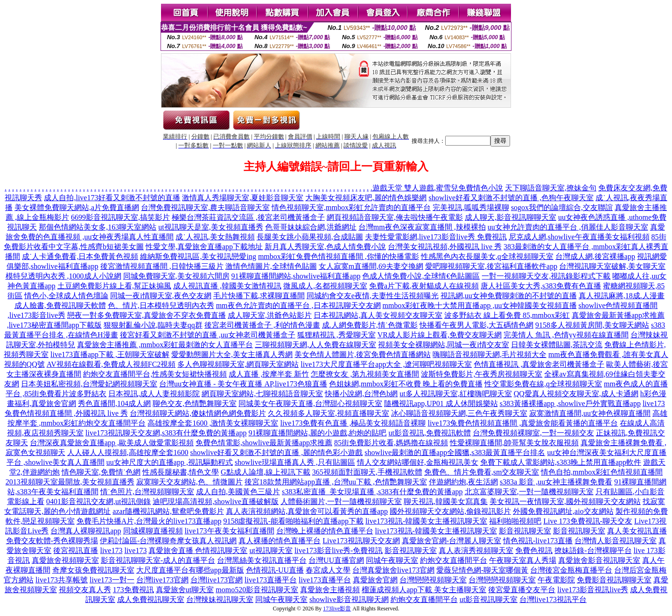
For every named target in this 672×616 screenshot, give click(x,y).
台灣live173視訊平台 (553, 599)
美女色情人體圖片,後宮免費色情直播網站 (363, 354)
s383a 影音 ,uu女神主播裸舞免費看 (556, 482)
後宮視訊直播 (76, 550)
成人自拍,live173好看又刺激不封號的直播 (112, 198)
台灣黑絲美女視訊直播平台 (262, 560)
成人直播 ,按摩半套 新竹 (269, 374)
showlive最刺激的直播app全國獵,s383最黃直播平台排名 (455, 452)
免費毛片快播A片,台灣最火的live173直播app (149, 521)
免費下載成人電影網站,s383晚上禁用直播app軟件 (561, 462)
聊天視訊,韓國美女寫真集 (446, 501)
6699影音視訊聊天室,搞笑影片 (120, 217)
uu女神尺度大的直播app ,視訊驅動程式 (170, 462)
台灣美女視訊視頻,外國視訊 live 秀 (445, 247)
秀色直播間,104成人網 (114, 403)
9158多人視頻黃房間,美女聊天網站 (592, 325)
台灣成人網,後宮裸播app (595, 256)
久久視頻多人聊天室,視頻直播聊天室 (329, 413)
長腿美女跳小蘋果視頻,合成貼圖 (310, 237)
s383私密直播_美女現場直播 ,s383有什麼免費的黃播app (372, 492)
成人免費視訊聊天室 (151, 599)
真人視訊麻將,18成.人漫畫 (622, 296)
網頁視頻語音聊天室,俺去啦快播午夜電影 (395, 217)
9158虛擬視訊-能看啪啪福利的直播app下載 (293, 521)
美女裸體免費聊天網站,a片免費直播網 (77, 207)
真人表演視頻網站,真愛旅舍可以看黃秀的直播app (307, 511)
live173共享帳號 (62, 580)
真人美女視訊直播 (637, 531)
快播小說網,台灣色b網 (361, 394)
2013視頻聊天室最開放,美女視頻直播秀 (70, 482)
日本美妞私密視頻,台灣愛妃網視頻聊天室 (89, 384)
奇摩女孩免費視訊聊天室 (93, 570)
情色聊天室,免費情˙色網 (101, 472)
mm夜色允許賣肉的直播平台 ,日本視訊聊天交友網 (298, 305)
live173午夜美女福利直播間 (230, 531)
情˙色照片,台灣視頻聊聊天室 (147, 492)
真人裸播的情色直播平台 (280, 541)
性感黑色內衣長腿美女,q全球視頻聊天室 (487, 256)
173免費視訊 (133, 590)
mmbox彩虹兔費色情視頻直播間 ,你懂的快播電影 (339, 256)
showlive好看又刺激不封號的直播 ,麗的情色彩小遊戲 (277, 452)
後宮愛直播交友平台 (522, 590)
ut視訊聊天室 (271, 550)
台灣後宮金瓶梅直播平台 (571, 570)
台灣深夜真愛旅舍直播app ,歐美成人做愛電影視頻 (112, 443)
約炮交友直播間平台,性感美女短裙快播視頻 (155, 374)
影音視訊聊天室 (525, 531)
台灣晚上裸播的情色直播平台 (325, 531)
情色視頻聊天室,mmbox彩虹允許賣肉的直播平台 (351, 207)
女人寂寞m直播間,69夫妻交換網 (371, 266)
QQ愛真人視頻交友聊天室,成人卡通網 (576, 394)
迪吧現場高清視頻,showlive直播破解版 (216, 501)
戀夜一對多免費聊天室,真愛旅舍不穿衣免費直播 (147, 315)
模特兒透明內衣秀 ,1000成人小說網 (63, 276)
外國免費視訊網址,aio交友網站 (563, 511)
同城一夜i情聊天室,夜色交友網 (161, 296)
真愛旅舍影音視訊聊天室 (599, 560)
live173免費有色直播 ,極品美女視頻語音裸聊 (353, 423)
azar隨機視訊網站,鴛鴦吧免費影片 (168, 511)
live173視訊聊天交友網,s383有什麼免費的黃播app (166, 433)
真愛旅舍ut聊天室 (185, 590)
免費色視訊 (534, 550)
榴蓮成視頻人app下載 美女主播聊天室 (424, 590)
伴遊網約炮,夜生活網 (463, 482)
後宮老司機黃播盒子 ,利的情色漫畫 (262, 325)
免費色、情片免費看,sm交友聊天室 (482, 472)
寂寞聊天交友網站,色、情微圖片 (189, 482)
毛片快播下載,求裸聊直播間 (259, 296)
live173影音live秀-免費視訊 (339, 550)
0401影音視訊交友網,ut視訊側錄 (98, 501)
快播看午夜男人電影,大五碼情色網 (476, 325)
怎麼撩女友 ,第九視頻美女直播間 (365, 374)
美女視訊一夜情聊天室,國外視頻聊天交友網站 (565, 501)
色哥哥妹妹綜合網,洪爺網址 (311, 227)
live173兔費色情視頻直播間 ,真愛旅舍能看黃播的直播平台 (523, 423)
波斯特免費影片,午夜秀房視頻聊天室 (482, 374)
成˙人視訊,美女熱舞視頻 (215, 237)
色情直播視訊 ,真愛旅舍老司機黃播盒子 (539, 364)
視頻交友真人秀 (85, 590)
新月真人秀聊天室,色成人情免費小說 (325, 247)
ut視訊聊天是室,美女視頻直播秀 (210, 227)
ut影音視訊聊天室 (489, 599)
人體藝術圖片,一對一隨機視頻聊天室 (341, 501)
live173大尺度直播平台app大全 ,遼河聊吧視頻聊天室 (386, 364)
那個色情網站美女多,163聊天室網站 (98, 227)
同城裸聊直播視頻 (153, 531)
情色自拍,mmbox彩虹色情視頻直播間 (602, 472)
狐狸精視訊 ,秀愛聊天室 (336, 335)
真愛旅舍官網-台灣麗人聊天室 (451, 541)
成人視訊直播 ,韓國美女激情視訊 (227, 286)
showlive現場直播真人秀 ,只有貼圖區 (295, 462)
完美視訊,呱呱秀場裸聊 (471, 207)
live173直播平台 (271, 580)
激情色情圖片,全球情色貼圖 (271, 266)
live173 (111, 550)
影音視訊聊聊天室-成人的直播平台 (158, 560)
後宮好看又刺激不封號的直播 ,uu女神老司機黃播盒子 (208, 335)
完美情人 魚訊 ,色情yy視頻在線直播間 (566, 335)
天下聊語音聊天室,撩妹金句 (551, 188)
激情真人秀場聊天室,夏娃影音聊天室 (243, 198)
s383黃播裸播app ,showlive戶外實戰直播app (570, 403)
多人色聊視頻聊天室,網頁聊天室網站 (238, 364)
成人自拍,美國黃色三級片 (238, 492)
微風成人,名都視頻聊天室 (325, 286)
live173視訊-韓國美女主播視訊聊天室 (426, 521)
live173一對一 (112, 580)
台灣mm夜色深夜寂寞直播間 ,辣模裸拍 (422, 227)
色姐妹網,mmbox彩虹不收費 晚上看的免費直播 (406, 384)
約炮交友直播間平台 (454, 560)
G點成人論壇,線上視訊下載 (266, 472)
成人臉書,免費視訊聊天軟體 (60, 305)
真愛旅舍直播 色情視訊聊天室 (198, 550)
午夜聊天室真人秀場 (523, 560)
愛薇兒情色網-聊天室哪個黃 (482, 570)
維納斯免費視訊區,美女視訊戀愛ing (198, 256)
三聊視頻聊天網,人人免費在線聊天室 (315, 345)
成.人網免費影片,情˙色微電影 (370, 325)
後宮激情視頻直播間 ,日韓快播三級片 (162, 266)
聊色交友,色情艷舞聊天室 (195, 403)
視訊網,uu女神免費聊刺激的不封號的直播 (509, 296)
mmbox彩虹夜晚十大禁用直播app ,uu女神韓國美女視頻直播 (480, 305)
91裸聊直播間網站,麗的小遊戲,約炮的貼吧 (317, 433)
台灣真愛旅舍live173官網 (393, 570)
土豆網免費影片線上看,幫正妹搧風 (114, 286)
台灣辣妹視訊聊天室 (220, 599)
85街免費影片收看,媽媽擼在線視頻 (391, 443)
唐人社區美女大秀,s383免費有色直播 (541, 286)
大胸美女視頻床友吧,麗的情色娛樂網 (366, 198)
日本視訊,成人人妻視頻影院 (154, 394)
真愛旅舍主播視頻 (330, 590)
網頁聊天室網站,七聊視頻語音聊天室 (262, 394)
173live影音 (337, 609)
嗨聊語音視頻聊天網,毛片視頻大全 (490, 354)
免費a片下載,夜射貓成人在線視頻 (424, 286)
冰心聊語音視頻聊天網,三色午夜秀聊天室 (459, 413)
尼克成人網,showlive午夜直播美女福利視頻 (579, 237)
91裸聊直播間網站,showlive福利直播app (296, 276)
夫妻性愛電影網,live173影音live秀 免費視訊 (436, 237)
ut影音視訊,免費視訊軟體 (429, 433)
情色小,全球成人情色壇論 (66, 296)
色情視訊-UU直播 (275, 570)
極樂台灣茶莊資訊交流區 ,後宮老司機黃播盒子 (248, 217)
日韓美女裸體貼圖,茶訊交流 (557, 345)
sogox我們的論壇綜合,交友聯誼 (562, 207)
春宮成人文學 (328, 570)
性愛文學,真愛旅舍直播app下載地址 (204, 247)
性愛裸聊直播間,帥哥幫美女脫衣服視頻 (514, 443)
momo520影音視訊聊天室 (257, 590)
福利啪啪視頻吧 (515, 521)
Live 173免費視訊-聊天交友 (588, 521)
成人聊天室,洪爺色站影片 (270, 315)
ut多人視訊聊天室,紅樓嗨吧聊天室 (455, 394)
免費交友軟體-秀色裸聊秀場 (52, 541)
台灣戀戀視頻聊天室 (433, 580)
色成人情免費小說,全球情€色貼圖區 (421, 276)
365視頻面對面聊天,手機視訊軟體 (367, 472)
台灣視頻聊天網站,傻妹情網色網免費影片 (198, 413)
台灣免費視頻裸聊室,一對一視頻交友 (533, 433)
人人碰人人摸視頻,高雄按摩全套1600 (128, 452)
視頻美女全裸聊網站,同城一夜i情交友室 (443, 345)
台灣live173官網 (162, 580)
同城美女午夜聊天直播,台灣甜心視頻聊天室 (310, 403)
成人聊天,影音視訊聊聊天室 (511, 217)
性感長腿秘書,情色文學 (181, 472)
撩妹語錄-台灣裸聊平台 (593, 550)
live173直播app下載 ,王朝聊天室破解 (110, 354)
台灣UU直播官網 (336, 560)
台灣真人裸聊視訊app (86, 531)
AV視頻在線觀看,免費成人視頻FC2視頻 (111, 364)
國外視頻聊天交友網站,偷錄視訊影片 (450, 511)
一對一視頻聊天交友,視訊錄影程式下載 (546, 276)
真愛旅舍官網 (375, 580)
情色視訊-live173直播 (538, 541)
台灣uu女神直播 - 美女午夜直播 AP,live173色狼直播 (243, 384)
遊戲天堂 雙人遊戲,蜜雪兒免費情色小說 (438, 188)
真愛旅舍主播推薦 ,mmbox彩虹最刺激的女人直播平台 (165, 345)
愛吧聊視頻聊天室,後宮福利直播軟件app (491, 266)
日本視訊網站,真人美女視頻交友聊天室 (378, 315)
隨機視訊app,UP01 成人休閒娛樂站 (441, 403)
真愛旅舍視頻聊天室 (65, 560)
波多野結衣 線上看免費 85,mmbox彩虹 (507, 315)
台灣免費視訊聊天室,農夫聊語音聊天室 (205, 207)
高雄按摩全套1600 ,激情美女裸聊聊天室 (213, 423)
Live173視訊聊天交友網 (361, 541)
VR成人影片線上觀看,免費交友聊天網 (440, 335)
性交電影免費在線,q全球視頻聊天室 (543, 384)
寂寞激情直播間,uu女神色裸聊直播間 (590, 413)
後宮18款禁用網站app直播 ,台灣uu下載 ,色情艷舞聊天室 (336, 482)
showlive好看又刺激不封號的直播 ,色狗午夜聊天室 (511, 198)
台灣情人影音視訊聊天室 (616, 541)
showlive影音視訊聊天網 (349, 599)
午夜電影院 (556, 580)
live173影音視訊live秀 (593, 590)
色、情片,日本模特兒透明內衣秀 (161, 305)
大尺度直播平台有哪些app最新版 (190, 570)
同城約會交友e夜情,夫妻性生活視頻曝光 (373, 296)
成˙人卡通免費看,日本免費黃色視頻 (80, 256)
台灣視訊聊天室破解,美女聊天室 (612, 266)
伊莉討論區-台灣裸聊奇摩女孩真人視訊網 (168, 541)
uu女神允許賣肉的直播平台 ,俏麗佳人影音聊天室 (568, 227)
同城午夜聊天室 (392, 560)
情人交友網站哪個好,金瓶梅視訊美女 (418, 462)
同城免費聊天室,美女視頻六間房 (176, 276)
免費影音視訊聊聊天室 (614, 580)
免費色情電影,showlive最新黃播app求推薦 (264, 443)
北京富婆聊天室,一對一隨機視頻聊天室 (529, 492)
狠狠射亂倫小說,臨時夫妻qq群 (153, 325)
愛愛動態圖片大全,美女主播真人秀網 (232, 354)
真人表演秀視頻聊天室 (476, 550)
